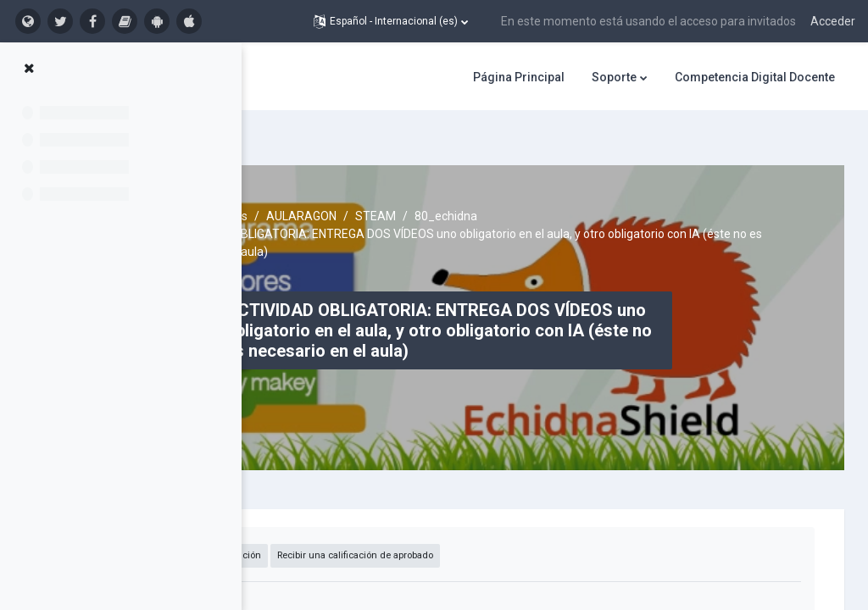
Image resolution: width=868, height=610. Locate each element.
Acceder (833, 21)
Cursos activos (359, 186)
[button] (391, 21)
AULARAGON (452, 186)
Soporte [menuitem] (614, 77)
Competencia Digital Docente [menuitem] (755, 77)
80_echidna (597, 186)
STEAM (526, 186)
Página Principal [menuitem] (519, 77)
